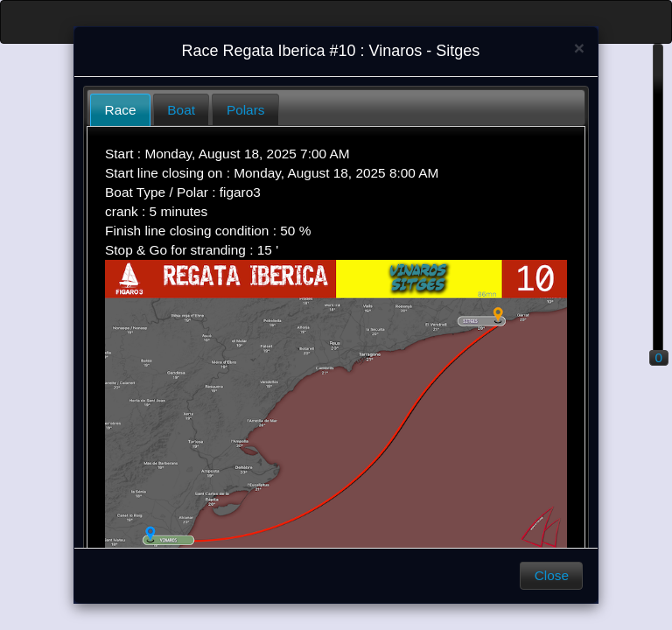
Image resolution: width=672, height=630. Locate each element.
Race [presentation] (121, 110)
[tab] (120, 110)
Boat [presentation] (181, 110)
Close (552, 575)
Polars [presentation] (246, 110)
